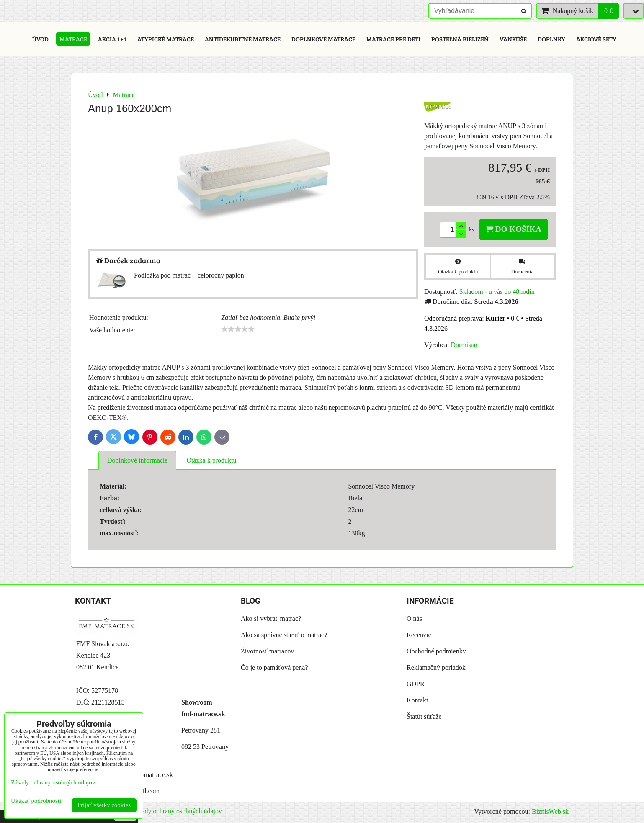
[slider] (238, 329)
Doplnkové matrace (323, 39)
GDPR (416, 684)
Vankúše (513, 39)
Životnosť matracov (267, 651)
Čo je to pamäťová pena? (274, 667)
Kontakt (417, 700)
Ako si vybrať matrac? (271, 619)
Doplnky (551, 39)
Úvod (40, 39)
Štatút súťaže (424, 716)
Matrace (73, 39)
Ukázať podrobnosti (36, 801)
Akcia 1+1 (112, 39)
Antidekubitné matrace (243, 39)
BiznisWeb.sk (550, 811)
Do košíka (514, 229)
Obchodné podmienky (436, 651)
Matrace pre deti (393, 39)
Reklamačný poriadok (436, 667)
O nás (414, 619)
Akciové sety (596, 39)
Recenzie (419, 635)
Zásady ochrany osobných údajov (177, 811)
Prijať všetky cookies (104, 805)
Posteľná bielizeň (460, 39)
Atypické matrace (166, 39)
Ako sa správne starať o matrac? (284, 635)
